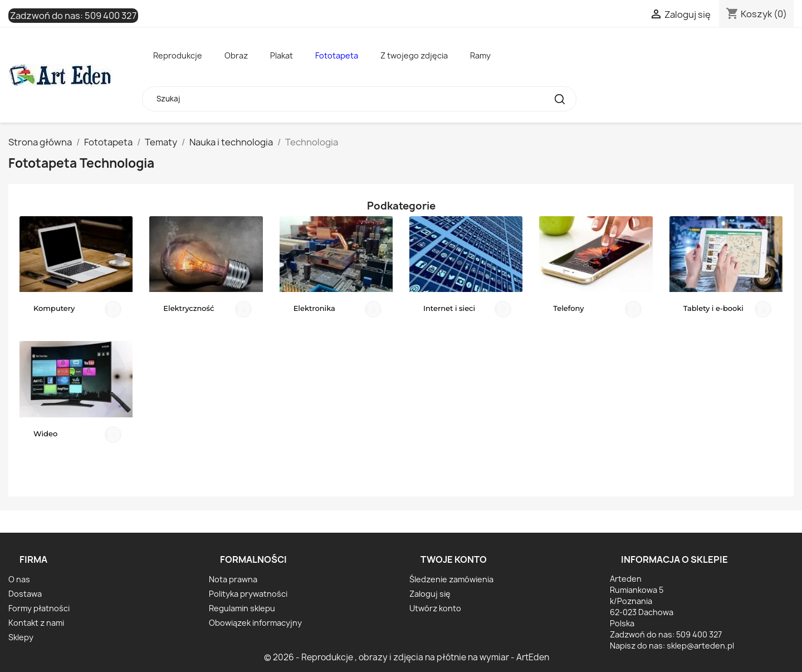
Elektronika (314, 308)
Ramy (480, 55)
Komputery (54, 308)
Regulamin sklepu (242, 608)
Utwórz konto (435, 608)
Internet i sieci (449, 308)
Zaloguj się (430, 594)
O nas (19, 579)
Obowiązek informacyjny (255, 623)
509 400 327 (111, 16)
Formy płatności (39, 608)
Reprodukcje (178, 55)
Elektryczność (189, 308)
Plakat (282, 55)
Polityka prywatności (248, 594)
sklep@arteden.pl (700, 646)
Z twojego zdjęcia (414, 55)
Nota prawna (233, 579)
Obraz (236, 55)
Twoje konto (454, 559)
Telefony (568, 308)
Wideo (45, 434)
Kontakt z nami (36, 623)
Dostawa (25, 594)
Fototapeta (337, 55)
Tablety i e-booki (713, 308)
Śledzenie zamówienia (451, 579)
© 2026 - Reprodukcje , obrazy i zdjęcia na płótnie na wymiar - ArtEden (407, 657)
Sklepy (21, 637)
